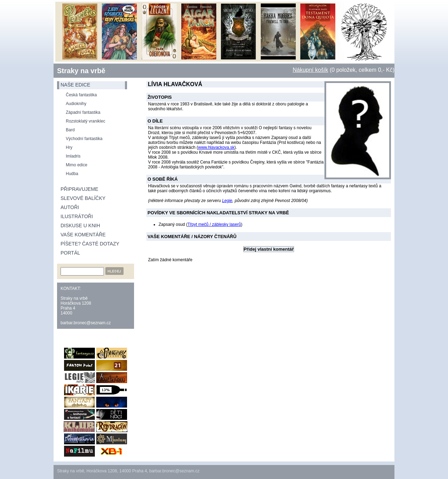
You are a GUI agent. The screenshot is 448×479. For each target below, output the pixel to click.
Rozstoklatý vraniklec (86, 121)
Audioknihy (76, 104)
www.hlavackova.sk (216, 147)
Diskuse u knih (80, 225)
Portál (70, 253)
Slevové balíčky (83, 198)
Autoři (70, 207)
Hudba (72, 174)
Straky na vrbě (81, 71)
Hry (69, 147)
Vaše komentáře (83, 235)
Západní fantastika (83, 112)
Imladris (73, 156)
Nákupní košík (310, 70)
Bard (70, 130)
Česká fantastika (81, 95)
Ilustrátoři (77, 216)
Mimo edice (76, 165)
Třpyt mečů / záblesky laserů (214, 224)
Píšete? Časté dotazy (90, 244)
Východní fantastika (84, 139)
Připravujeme (79, 189)
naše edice (75, 85)
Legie (227, 201)
